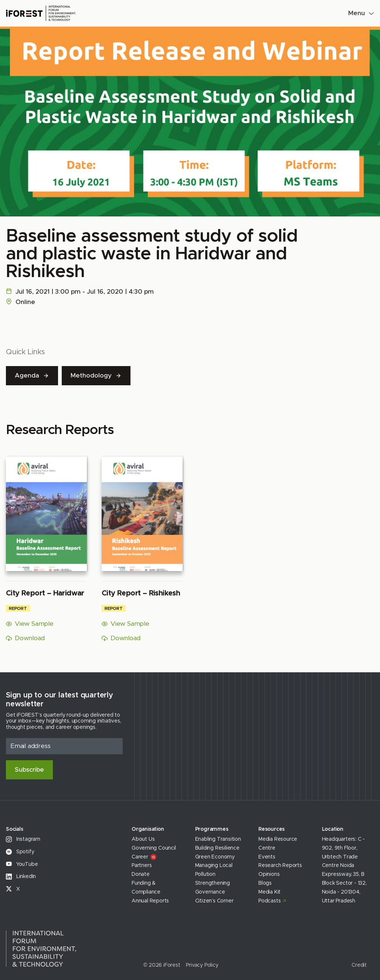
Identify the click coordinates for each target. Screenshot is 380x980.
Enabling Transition (218, 839)
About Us (143, 839)
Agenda (32, 375)
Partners (142, 865)
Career (144, 857)
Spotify (20, 852)
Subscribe (29, 770)
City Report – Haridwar (45, 593)
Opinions (269, 874)
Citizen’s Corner (214, 901)
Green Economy (215, 857)
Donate (141, 874)
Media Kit (269, 892)
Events (267, 857)
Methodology (96, 375)
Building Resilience (217, 848)
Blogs (265, 883)
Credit (359, 965)
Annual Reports (150, 901)
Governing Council (154, 848)
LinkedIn (21, 877)
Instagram (23, 839)
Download (25, 638)
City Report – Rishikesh (141, 593)
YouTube (22, 864)
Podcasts (269, 901)
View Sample (30, 624)
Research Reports (280, 865)
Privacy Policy (202, 965)
